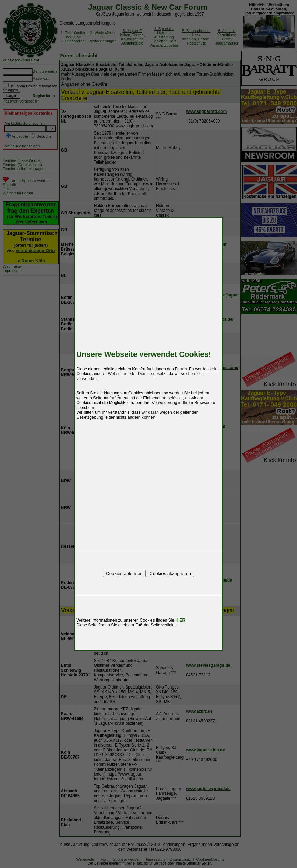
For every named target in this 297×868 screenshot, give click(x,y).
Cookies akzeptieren (170, 573)
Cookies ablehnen (124, 573)
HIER (181, 620)
